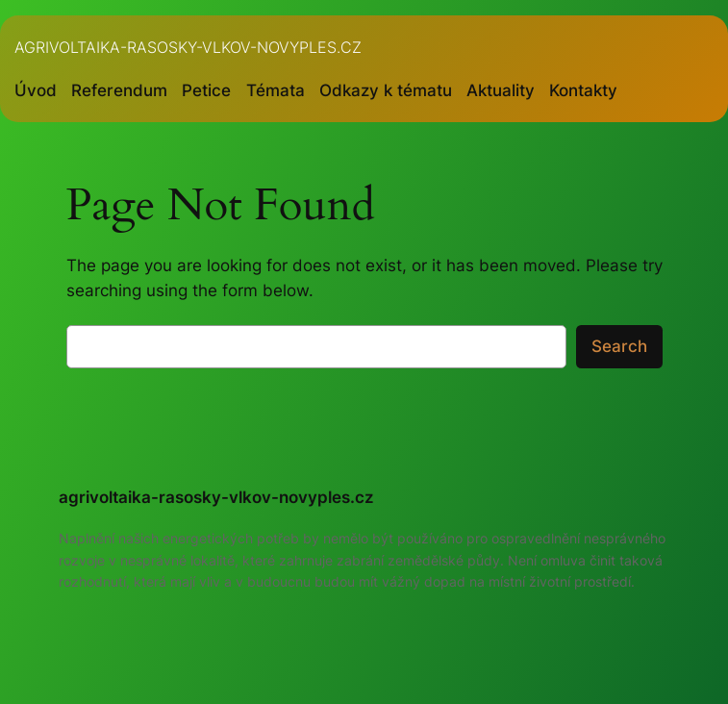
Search (619, 346)
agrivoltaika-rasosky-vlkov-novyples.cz (188, 47)
